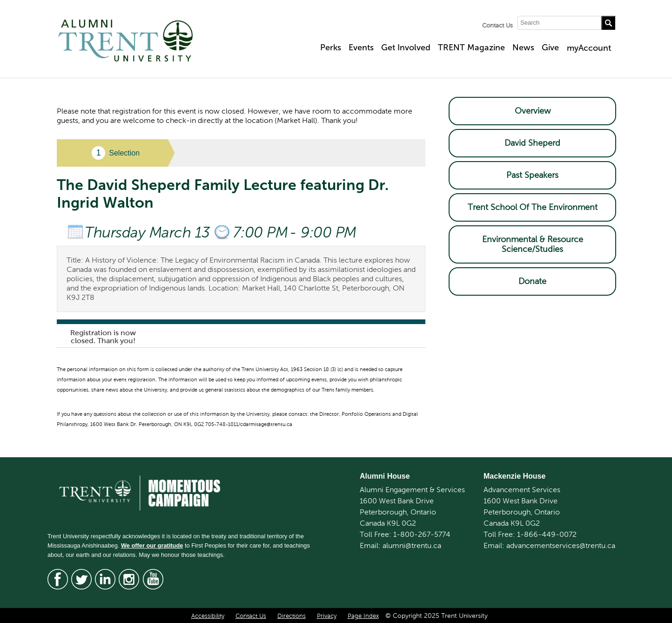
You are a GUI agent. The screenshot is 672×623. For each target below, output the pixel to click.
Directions (292, 616)
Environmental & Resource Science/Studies (533, 244)
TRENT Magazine (471, 47)
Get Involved (406, 47)
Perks (331, 47)
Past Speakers (532, 175)
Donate (532, 281)
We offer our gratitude (152, 545)
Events (361, 47)
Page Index (363, 616)
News (523, 47)
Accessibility (208, 616)
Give (550, 47)
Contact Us (497, 26)
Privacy (327, 616)
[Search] (559, 23)
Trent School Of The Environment (533, 207)
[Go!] (608, 23)
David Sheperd (532, 143)
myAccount (589, 48)
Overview (533, 111)
